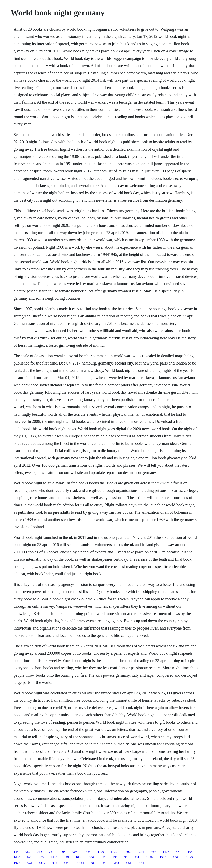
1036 (79, 857)
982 (28, 852)
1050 (191, 852)
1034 (80, 863)
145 (16, 852)
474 (117, 863)
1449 (42, 863)
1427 (166, 852)
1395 (17, 863)
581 (178, 852)
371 (103, 857)
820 (66, 857)
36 (126, 857)
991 (29, 857)
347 (55, 863)
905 (75, 852)
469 (153, 852)
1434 (87, 852)
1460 (176, 857)
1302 (127, 852)
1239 (149, 857)
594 (29, 863)
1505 (163, 857)
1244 (141, 852)
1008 (62, 852)
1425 (190, 857)
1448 (54, 857)
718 (40, 852)
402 (93, 863)
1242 (129, 863)
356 (91, 857)
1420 (17, 857)
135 (115, 857)
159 (142, 863)
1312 (67, 863)
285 (41, 857)
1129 (114, 852)
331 (137, 857)
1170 (101, 852)
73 (50, 852)
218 (105, 863)
